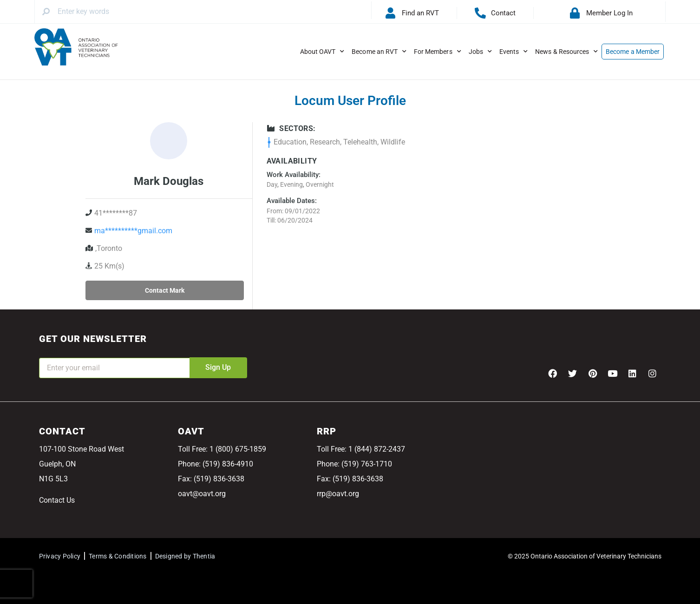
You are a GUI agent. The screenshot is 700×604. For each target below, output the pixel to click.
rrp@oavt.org (338, 494)
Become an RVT (379, 52)
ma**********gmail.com (133, 231)
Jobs (480, 52)
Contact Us (57, 500)
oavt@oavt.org (202, 494)
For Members (438, 52)
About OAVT (322, 52)
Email (48, 351)
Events (514, 52)
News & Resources (566, 52)
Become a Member (633, 52)
